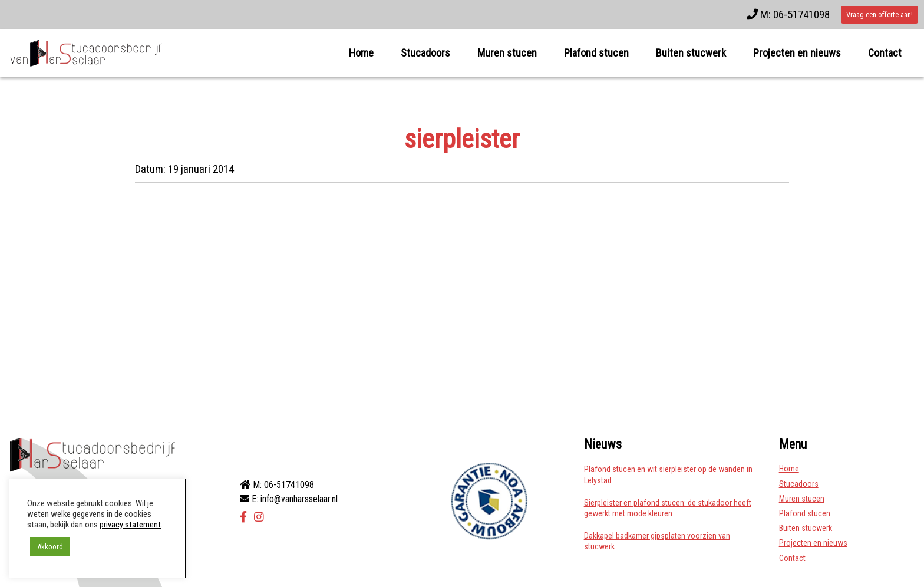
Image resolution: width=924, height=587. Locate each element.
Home (361, 53)
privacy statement (130, 525)
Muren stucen (507, 53)
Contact (885, 53)
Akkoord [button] (50, 547)
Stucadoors (425, 53)
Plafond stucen (596, 53)
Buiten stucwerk (691, 53)
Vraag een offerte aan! (880, 14)
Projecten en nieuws (797, 53)
